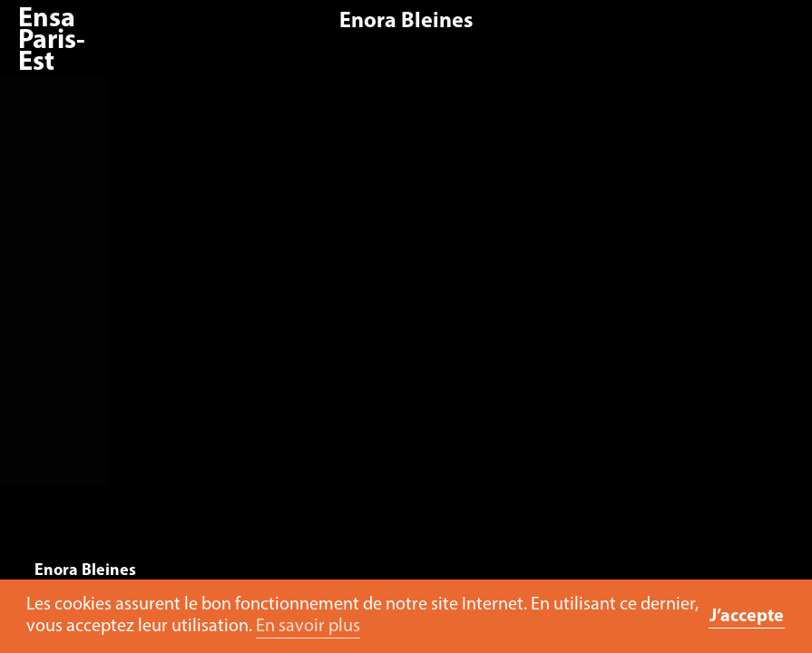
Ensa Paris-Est (52, 41)
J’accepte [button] (747, 617)
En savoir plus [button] (308, 627)
